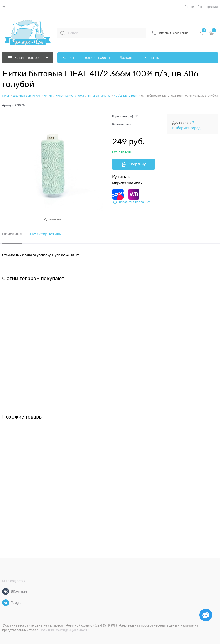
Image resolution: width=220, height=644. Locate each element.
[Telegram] (6, 603)
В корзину (137, 164)
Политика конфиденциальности (65, 630)
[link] (5, 7)
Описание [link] (12, 234)
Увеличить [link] (55, 220)
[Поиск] (63, 33)
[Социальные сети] (206, 615)
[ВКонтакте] (6, 591)
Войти (189, 7)
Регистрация (208, 7)
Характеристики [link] (45, 234)
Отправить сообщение (173, 33)
